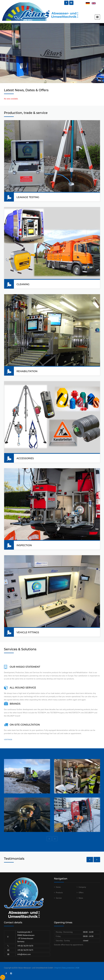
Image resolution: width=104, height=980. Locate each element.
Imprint (58, 968)
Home (58, 887)
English (95, 3)
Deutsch (89, 3)
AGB (78, 968)
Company (82, 887)
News (81, 898)
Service (59, 898)
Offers (81, 893)
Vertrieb (8, 739)
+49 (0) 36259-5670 (25, 946)
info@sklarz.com (24, 954)
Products (59, 893)
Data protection (68, 968)
